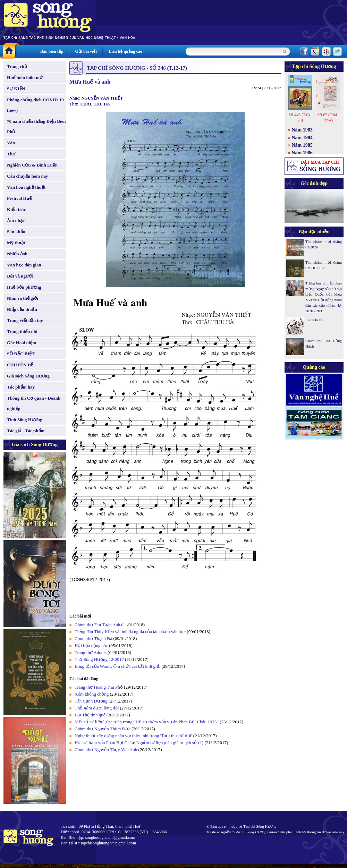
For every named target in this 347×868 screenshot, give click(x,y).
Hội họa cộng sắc (91, 645)
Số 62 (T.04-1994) (328, 117)
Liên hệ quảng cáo (125, 51)
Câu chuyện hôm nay (28, 176)
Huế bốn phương (24, 287)
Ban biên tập (52, 51)
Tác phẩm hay (21, 387)
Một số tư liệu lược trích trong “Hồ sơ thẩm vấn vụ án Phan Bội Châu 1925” (147, 722)
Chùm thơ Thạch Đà (93, 639)
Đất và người (20, 276)
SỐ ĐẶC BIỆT (21, 354)
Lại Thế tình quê (90, 715)
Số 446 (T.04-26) (300, 117)
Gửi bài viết (86, 51)
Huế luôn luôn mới (25, 78)
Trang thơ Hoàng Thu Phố (99, 687)
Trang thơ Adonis (91, 652)
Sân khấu (16, 232)
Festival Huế (19, 198)
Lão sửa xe (314, 320)
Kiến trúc (16, 209)
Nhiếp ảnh (17, 254)
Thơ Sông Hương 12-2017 (99, 659)
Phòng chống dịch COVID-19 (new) (35, 105)
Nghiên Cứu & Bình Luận (32, 165)
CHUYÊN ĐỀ (20, 365)
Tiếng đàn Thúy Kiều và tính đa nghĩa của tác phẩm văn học (130, 632)
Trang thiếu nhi (22, 331)
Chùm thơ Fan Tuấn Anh (97, 625)
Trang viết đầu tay (25, 320)
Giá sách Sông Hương (28, 376)
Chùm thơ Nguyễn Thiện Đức (103, 729)
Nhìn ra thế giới (23, 298)
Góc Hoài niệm (22, 343)
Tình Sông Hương (25, 420)
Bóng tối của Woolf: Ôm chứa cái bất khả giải (117, 666)
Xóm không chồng (92, 694)
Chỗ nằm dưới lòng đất (97, 708)
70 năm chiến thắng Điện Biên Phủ (36, 126)
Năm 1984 (302, 138)
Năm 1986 (302, 153)
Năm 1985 (302, 145)
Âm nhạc (16, 220)
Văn (11, 143)
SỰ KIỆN (16, 89)
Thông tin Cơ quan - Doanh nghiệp (34, 403)
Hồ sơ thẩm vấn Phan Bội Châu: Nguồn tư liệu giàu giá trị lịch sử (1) (139, 743)
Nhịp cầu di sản (22, 309)
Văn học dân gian (24, 265)
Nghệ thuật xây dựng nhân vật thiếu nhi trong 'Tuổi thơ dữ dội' (133, 736)
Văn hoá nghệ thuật (26, 187)
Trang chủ (17, 66)
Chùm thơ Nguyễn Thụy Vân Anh (106, 750)
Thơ (11, 154)
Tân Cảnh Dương (91, 701)
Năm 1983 (302, 130)
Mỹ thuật (16, 243)
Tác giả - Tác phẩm (26, 431)
